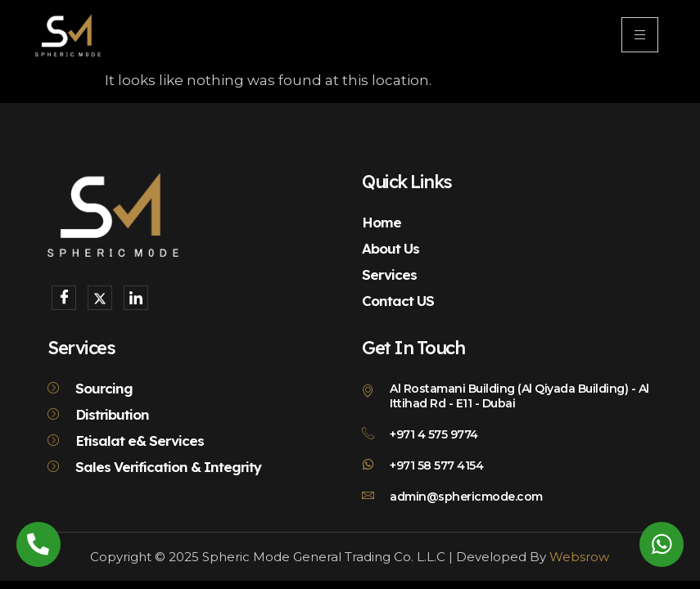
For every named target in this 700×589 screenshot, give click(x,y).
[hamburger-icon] (640, 35)
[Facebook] (64, 298)
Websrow (579, 557)
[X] (100, 298)
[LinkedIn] (136, 298)
